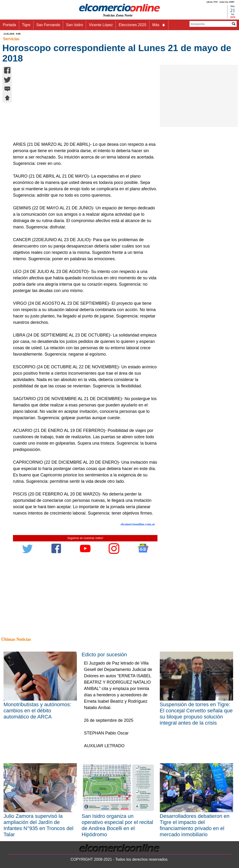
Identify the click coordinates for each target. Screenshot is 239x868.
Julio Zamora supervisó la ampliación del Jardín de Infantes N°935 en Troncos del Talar (38, 825)
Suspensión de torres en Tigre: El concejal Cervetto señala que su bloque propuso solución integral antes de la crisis (196, 714)
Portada (9, 25)
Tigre (26, 25)
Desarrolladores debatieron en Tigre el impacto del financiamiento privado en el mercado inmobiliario (195, 825)
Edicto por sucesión (104, 655)
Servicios (11, 39)
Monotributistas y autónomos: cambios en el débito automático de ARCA (37, 711)
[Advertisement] (83, 106)
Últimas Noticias (16, 639)
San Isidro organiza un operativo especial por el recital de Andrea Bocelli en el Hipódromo (117, 825)
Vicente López (101, 25)
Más (159, 25)
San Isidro (74, 25)
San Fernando (48, 25)
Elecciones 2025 (132, 25)
